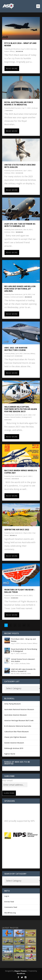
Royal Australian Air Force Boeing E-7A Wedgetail (19, 103)
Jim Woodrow (15, 49)
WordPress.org (10, 913)
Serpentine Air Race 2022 (17, 530)
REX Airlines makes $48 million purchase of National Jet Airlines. (20, 289)
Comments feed (11, 907)
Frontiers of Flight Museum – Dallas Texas (20, 591)
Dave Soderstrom (17, 171)
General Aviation (15, 417)
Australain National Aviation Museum (19, 709)
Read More (12, 68)
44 (24, 625)
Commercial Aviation (17, 297)
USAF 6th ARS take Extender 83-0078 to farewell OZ (20, 225)
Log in (7, 896)
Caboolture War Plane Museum (17, 732)
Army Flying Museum (13, 704)
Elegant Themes (20, 971)
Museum (7, 598)
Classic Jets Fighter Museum (15, 737)
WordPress (21, 973)
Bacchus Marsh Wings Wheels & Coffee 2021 (21, 472)
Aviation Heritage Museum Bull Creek (19, 720)
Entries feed (9, 902)
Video (13, 173)
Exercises (34, 49)
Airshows (35, 108)
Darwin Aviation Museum (14, 743)
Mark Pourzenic (16, 108)
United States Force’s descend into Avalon (20, 166)
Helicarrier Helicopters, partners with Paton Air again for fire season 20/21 (21, 409)
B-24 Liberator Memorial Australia (18, 726)
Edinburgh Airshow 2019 (14, 748)
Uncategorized (9, 356)
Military (12, 51)
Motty (13, 354)
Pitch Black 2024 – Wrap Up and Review (20, 44)
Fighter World (10, 754)
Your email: (8, 780)
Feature (7, 51)
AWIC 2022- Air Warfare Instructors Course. (16, 349)
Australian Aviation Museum (16, 715)
